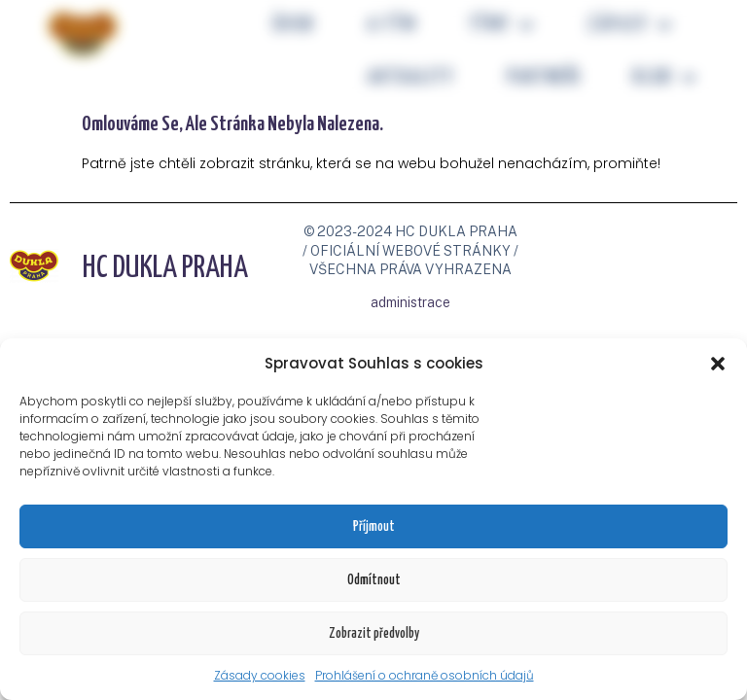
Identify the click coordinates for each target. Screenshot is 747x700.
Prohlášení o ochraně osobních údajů (425, 675)
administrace (410, 302)
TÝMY (501, 26)
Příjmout (374, 527)
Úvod (293, 25)
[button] (718, 364)
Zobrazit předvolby (374, 634)
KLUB (664, 78)
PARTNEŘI (544, 78)
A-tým (391, 25)
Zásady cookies (260, 675)
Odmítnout (374, 580)
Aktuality (410, 78)
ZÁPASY (629, 26)
